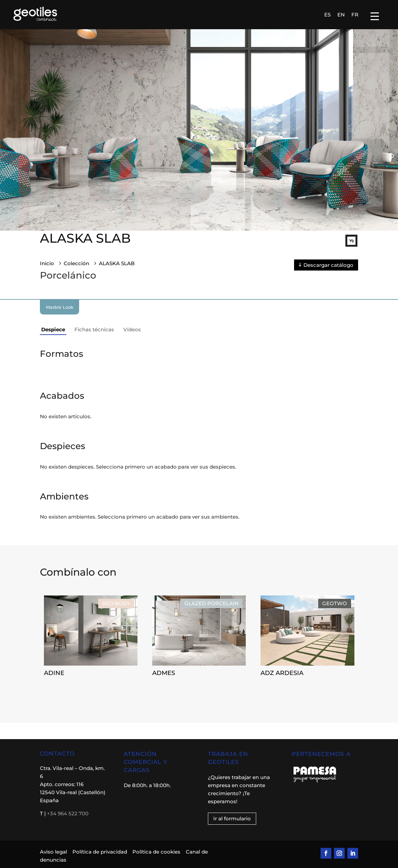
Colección (76, 263)
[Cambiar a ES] (327, 14)
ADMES (164, 673)
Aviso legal (54, 852)
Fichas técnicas (94, 329)
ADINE (54, 673)
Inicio (47, 263)
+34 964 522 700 (68, 813)
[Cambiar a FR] (355, 14)
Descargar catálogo (328, 265)
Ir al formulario (232, 818)
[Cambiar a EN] (341, 14)
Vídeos (132, 329)
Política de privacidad (100, 852)
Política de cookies (156, 852)
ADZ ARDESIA (282, 673)
